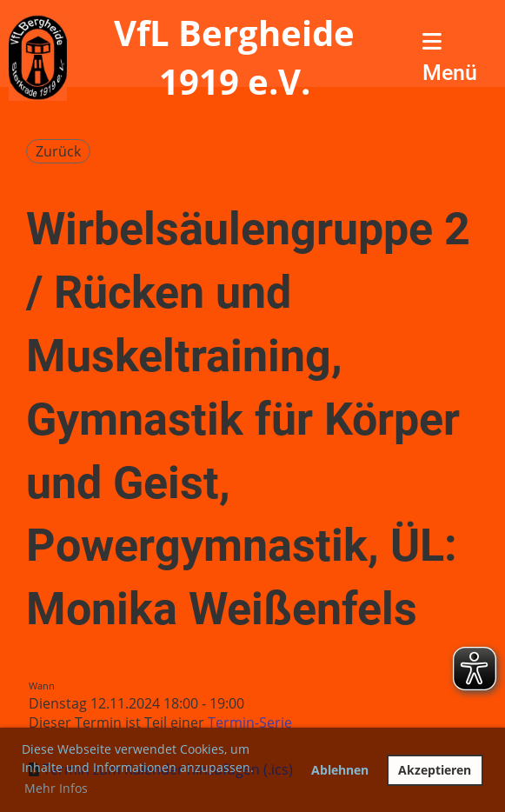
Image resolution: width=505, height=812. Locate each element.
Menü (450, 58)
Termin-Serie (250, 722)
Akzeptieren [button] (435, 770)
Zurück (58, 151)
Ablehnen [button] (340, 770)
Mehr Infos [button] (56, 788)
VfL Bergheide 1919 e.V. (234, 57)
